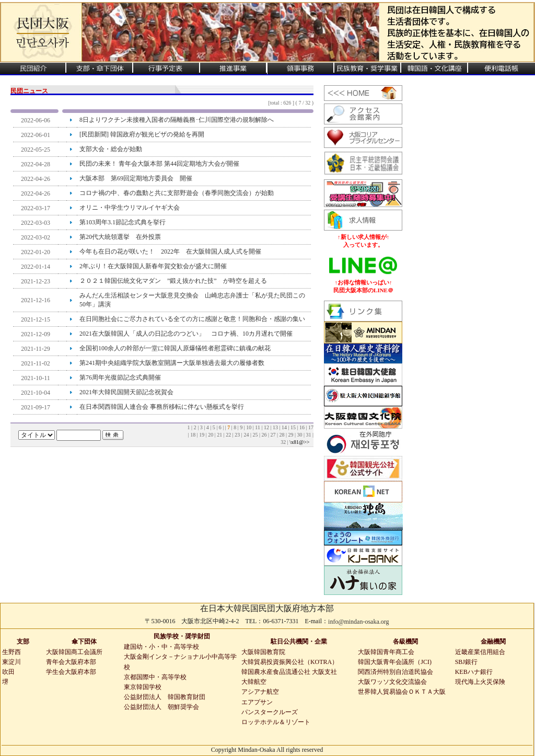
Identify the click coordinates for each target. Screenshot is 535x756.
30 (300, 435)
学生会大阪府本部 (71, 672)
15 (294, 427)
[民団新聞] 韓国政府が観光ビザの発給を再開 (142, 134)
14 (285, 427)
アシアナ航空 (260, 692)
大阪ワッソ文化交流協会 (392, 682)
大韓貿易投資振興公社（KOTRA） (290, 662)
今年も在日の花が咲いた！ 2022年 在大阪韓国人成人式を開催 (173, 251)
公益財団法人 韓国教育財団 (165, 697)
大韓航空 (254, 682)
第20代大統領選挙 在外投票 (120, 237)
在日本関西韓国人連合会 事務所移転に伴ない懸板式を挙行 (162, 407)
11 (258, 427)
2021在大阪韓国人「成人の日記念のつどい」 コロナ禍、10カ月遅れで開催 (186, 334)
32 (284, 442)
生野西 (11, 652)
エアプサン (257, 702)
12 (267, 427)
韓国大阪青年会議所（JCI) (395, 662)
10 (249, 427)
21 (220, 435)
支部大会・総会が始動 (111, 149)
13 (276, 427)
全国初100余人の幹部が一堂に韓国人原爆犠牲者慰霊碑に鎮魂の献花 (175, 348)
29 (291, 435)
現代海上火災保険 (480, 682)
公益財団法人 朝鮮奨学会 (161, 707)
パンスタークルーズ (270, 712)
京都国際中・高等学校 (155, 677)
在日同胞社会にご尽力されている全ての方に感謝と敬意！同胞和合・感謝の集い (192, 319)
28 (282, 435)
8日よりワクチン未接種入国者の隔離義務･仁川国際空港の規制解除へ (177, 120)
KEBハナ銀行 (474, 672)
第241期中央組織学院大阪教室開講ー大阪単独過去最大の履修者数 (172, 363)
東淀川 (11, 662)
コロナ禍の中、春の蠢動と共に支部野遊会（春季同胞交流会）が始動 (177, 193)
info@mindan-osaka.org (358, 622)
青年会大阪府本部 (71, 662)
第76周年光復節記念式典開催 (120, 377)
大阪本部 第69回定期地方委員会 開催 (136, 178)
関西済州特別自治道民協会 (396, 672)
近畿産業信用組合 (480, 652)
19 (202, 435)
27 (274, 435)
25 (256, 435)
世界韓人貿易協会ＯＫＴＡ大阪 (402, 692)
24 (247, 435)
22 (229, 435)
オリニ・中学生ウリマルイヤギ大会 (130, 208)
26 (265, 435)
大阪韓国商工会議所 (74, 652)
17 (311, 427)
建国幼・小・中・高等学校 (161, 647)
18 (194, 435)
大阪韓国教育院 (263, 652)
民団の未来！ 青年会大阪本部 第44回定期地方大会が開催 (159, 164)
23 (238, 435)
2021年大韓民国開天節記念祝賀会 (126, 392)
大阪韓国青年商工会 (386, 652)
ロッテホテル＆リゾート (276, 722)
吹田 (8, 672)
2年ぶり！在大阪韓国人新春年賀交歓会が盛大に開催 (153, 266)
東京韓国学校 (143, 687)
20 (211, 435)
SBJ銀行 (466, 662)
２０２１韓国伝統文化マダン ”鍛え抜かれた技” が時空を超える (173, 281)
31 (309, 435)
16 (303, 427)
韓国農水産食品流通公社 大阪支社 (289, 672)
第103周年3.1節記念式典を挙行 (123, 222)
